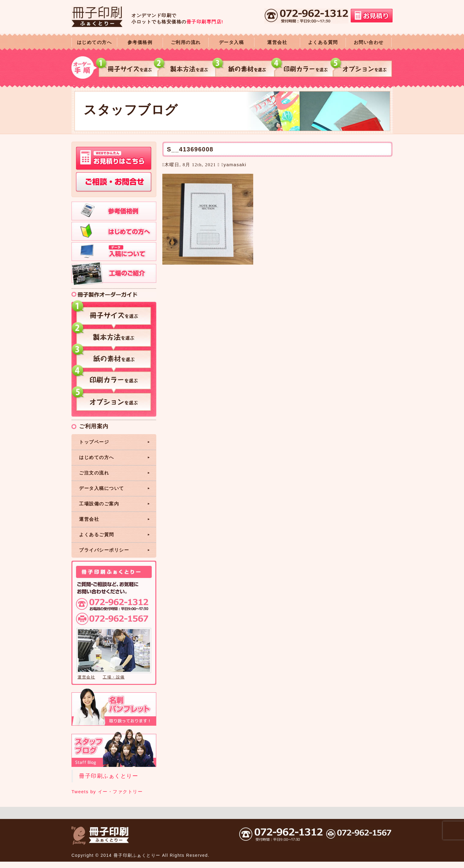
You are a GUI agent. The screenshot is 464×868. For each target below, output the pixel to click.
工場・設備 (114, 677)
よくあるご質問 (97, 535)
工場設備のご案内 (99, 504)
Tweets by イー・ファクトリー (107, 792)
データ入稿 (232, 42)
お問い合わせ (369, 42)
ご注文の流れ (94, 473)
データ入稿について (102, 488)
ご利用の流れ (186, 42)
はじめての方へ (94, 42)
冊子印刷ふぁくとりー (109, 776)
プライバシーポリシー (104, 550)
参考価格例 (140, 42)
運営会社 (277, 42)
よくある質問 (323, 42)
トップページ (94, 442)
